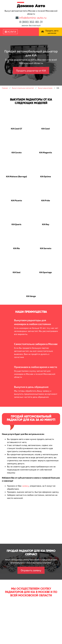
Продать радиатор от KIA (31, 70)
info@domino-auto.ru (33, 18)
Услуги (10, 32)
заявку (25, 486)
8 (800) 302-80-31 (31, 22)
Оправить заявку (31, 570)
